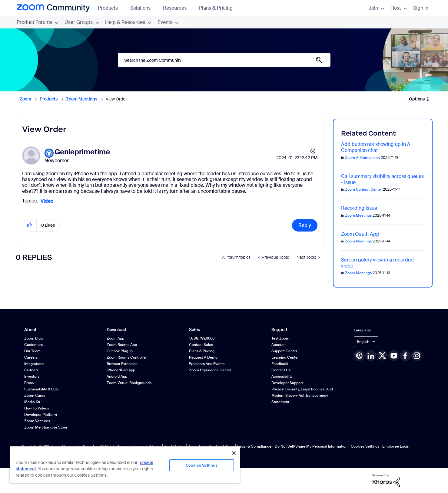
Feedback (280, 364)
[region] (125, 465)
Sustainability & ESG (41, 389)
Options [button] (417, 99)
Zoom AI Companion (362, 158)
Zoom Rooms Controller (127, 357)
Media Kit (32, 402)
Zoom (25, 99)
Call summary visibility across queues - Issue (382, 179)
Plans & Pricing (216, 8)
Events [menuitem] (168, 22)
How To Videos (37, 408)
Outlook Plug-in (120, 351)
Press (29, 383)
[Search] (224, 60)
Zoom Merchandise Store (46, 427)
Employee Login (396, 446)
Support (279, 330)
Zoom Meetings (82, 99)
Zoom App (115, 338)
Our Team (32, 351)
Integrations (34, 364)
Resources (178, 8)
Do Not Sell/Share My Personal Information (311, 446)
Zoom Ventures (37, 421)
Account (279, 345)
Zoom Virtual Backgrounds (129, 383)
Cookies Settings (365, 446)
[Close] (234, 453)
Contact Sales (201, 345)
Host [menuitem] (399, 8)
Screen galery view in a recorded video (377, 263)
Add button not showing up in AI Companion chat (376, 147)
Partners (31, 370)
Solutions (143, 8)
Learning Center (285, 357)
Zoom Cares (35, 396)
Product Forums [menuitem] (38, 22)
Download (116, 330)
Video (47, 201)
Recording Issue (359, 208)
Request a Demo (203, 357)
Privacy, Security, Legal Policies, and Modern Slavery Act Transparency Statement (302, 396)
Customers (33, 345)
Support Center (284, 351)
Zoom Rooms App (122, 345)
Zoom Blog (33, 338)
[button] (30, 225)
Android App (117, 376)
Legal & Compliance (254, 446)
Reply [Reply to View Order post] (305, 225)
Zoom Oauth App (360, 234)
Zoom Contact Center (363, 189)
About (30, 330)
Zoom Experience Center (210, 370)
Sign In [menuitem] (421, 8)
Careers (31, 357)
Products (111, 8)
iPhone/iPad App (121, 370)
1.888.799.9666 (202, 338)
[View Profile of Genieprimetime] (82, 152)
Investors (32, 376)
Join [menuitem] (377, 8)
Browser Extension (122, 364)
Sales (194, 330)
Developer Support (287, 383)
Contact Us (281, 370)
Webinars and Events (207, 364)
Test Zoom (280, 338)
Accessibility (282, 376)
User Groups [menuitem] (82, 22)
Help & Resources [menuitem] (128, 22)
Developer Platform (41, 415)
